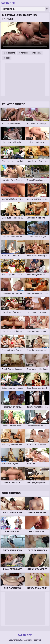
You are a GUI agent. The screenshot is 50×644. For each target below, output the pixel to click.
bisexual (38, 53)
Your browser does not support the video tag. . (25, 36)
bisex (8, 58)
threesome (10, 53)
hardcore (25, 53)
